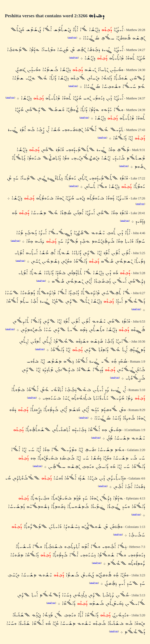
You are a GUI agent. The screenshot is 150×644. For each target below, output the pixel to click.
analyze (72, 37)
